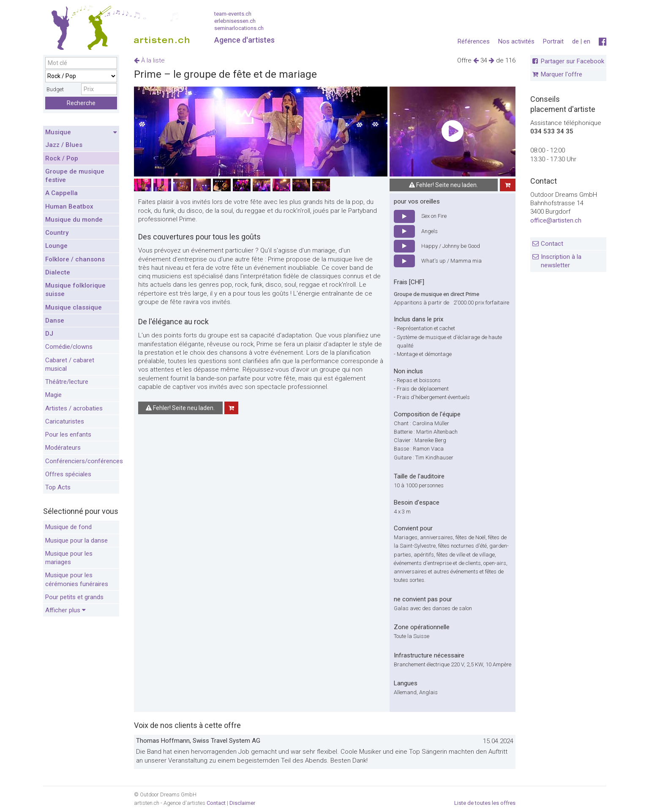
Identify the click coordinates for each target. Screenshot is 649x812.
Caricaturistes (65, 421)
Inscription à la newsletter (561, 261)
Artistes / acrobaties (74, 408)
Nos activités (516, 41)
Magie (53, 395)
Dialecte (58, 272)
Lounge (56, 246)
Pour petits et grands (74, 597)
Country (57, 233)
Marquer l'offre (562, 74)
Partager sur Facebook (573, 61)
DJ (49, 334)
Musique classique (74, 307)
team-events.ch (233, 14)
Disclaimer (242, 803)
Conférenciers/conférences (82, 461)
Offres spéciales (68, 474)
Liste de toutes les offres (485, 803)
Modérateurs (63, 448)
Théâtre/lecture (67, 382)
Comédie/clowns (69, 347)
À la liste (149, 60)
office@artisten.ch (556, 220)
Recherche (81, 103)
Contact (552, 244)
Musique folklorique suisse (75, 290)
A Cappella (61, 193)
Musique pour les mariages (69, 558)
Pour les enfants (68, 435)
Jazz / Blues (64, 145)
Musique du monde (74, 220)
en (587, 41)
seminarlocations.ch (239, 28)
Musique (81, 133)
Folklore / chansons (75, 259)
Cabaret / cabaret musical (70, 364)
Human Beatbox (69, 206)
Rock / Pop (62, 158)
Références (474, 41)
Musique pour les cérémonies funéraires (77, 579)
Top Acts (58, 487)
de (575, 41)
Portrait (553, 41)
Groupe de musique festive (75, 176)
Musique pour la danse (76, 540)
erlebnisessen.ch (235, 21)
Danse (55, 320)
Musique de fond (68, 527)
